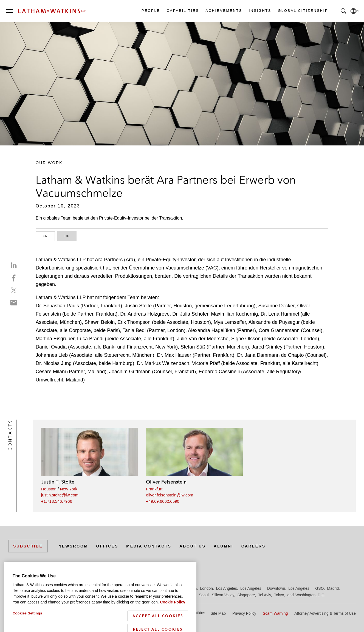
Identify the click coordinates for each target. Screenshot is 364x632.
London (206, 588)
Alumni (223, 546)
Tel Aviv (264, 595)
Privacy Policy (244, 613)
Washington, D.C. (310, 595)
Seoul (204, 595)
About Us (193, 546)
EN (49, 236)
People (151, 11)
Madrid (333, 588)
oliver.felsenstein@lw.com (170, 495)
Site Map (218, 613)
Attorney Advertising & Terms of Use (325, 613)
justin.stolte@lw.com (60, 495)
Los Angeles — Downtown (263, 588)
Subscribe (28, 546)
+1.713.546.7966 (57, 501)
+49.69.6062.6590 (163, 501)
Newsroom (73, 546)
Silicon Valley (223, 595)
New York (68, 489)
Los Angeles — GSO (306, 588)
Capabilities (183, 11)
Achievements (224, 11)
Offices (107, 546)
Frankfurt (154, 489)
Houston (49, 489)
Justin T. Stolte (58, 482)
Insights (260, 11)
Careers (253, 546)
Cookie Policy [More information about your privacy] (173, 625)
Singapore (246, 595)
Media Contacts (149, 546)
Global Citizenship (303, 11)
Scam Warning (275, 613)
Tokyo (279, 595)
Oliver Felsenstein (166, 482)
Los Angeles (227, 588)
